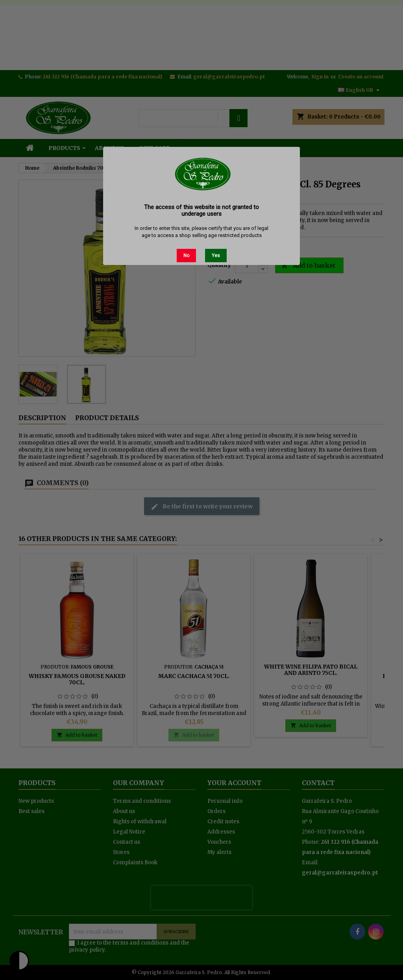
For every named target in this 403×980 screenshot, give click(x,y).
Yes (216, 256)
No (186, 256)
